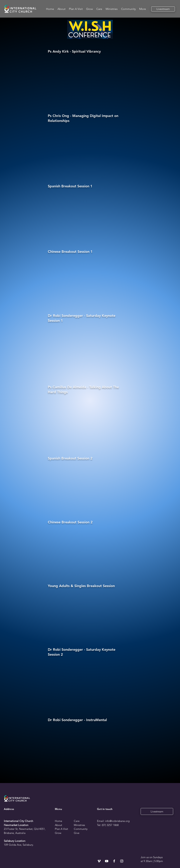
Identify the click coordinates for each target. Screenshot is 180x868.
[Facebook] (114, 861)
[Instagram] (122, 861)
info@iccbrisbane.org (117, 821)
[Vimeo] (99, 861)
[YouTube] (107, 861)
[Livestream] (163, 9)
